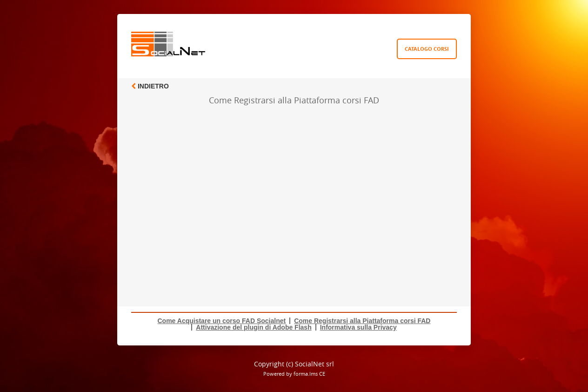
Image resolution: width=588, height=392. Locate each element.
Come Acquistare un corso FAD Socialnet (222, 321)
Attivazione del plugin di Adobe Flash (254, 327)
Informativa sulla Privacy (358, 327)
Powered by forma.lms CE (294, 374)
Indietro (150, 86)
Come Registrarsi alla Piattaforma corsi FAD (362, 321)
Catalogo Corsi (427, 49)
